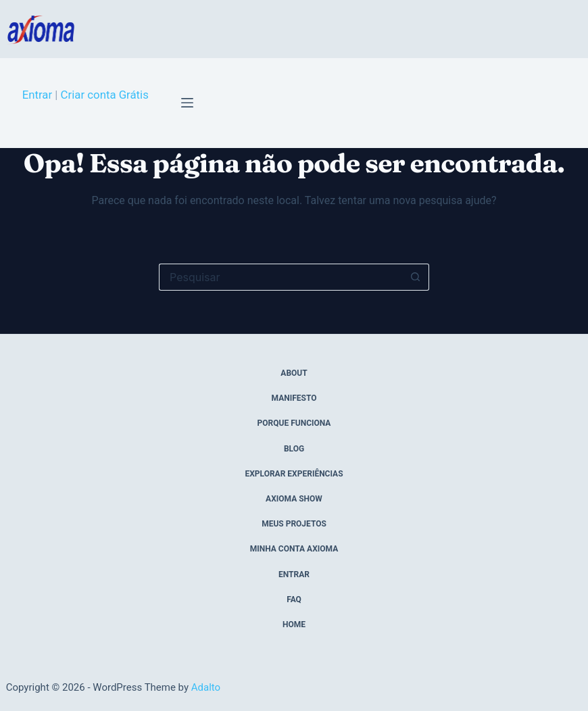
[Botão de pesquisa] (416, 277)
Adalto (206, 687)
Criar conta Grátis (105, 95)
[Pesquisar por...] (280, 277)
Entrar (37, 95)
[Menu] (187, 103)
